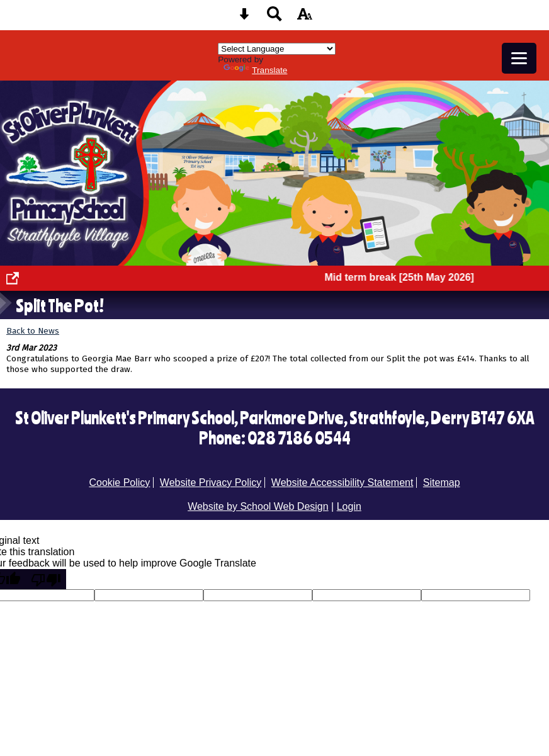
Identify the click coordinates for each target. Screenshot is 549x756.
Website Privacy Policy (211, 482)
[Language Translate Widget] (277, 49)
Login (349, 506)
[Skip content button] (244, 18)
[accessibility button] (305, 18)
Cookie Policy (119, 482)
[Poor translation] (46, 579)
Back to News (33, 331)
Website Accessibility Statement (342, 482)
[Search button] (274, 18)
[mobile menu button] (519, 58)
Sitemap (442, 482)
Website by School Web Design (258, 506)
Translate (255, 70)
